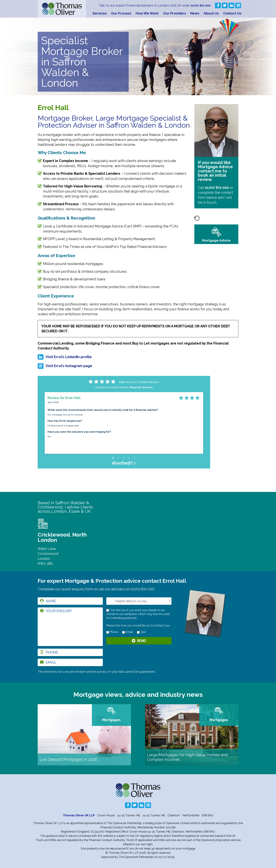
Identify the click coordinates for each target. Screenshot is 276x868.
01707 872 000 (200, 5)
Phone (112, 632)
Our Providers (175, 13)
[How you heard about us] (139, 601)
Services (100, 13)
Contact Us (232, 13)
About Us (211, 13)
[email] (70, 662)
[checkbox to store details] (108, 610)
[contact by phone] (108, 632)
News (195, 13)
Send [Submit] (142, 641)
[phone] (70, 652)
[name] (70, 601)
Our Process (121, 13)
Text (141, 632)
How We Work (147, 13)
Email (127, 632)
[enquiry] (70, 627)
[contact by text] (138, 632)
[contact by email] (123, 632)
